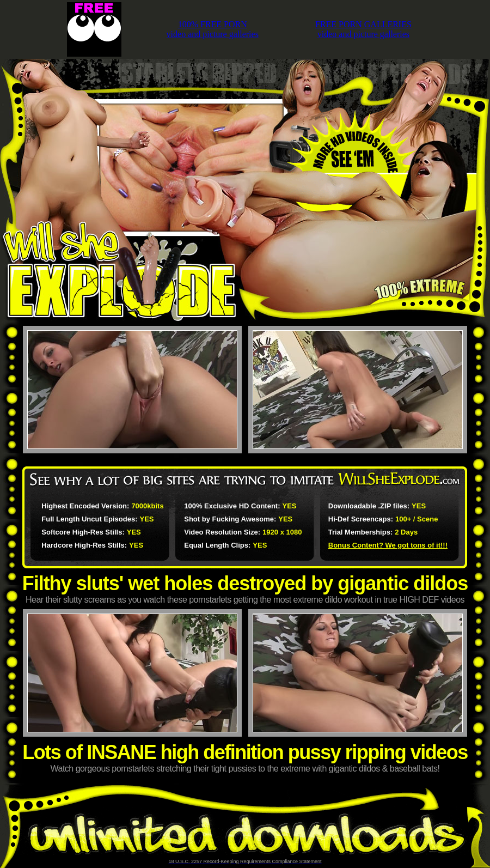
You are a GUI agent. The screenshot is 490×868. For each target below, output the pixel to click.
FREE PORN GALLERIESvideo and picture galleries (363, 29)
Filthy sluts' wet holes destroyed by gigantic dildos (245, 583)
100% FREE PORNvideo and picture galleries (213, 29)
